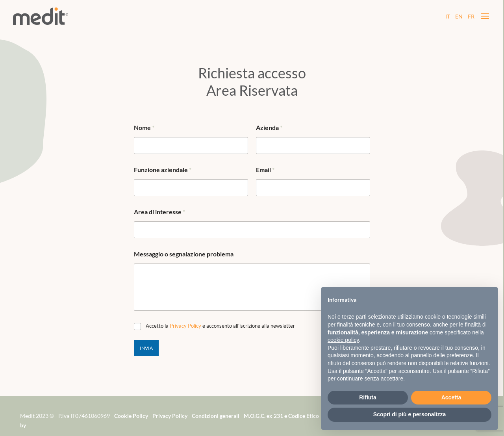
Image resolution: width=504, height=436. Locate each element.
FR (471, 16)
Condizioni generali (216, 416)
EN (458, 16)
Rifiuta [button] (368, 397)
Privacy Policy (185, 326)
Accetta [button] (451, 397)
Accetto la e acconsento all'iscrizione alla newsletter (220, 326)
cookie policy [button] (343, 340)
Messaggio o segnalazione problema (184, 254)
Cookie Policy (131, 416)
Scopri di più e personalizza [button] (409, 414)
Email (265, 170)
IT (448, 16)
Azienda (269, 127)
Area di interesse (159, 212)
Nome (144, 127)
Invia (146, 348)
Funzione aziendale (163, 170)
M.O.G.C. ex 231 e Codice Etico (281, 416)
